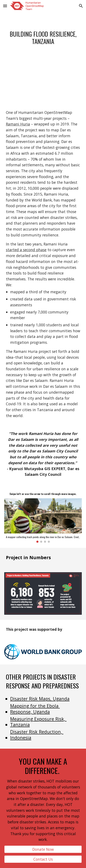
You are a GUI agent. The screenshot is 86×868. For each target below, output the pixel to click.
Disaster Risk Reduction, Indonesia (37, 735)
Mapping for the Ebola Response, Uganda (35, 709)
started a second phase (26, 250)
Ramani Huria (18, 124)
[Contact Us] (43, 859)
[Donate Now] (43, 849)
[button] (5, 6)
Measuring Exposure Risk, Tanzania (38, 722)
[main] (43, 38)
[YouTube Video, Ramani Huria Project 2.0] (43, 88)
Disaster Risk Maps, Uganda (40, 699)
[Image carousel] (43, 521)
